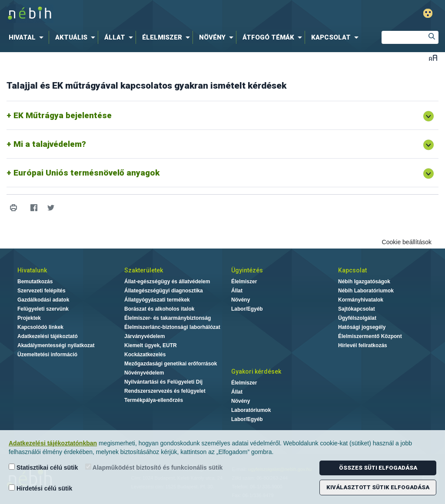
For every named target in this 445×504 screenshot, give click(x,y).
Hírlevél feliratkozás (363, 345)
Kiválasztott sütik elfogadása (378, 487)
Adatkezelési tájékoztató (48, 336)
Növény (241, 300)
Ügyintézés (247, 270)
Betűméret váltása (433, 58)
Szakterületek (144, 270)
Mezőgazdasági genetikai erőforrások (171, 364)
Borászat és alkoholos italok (159, 309)
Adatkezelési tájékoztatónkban (53, 443)
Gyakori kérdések (256, 371)
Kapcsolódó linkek (40, 327)
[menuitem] (28, 37)
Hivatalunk (32, 270)
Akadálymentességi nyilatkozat (56, 345)
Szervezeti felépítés (42, 291)
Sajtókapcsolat (357, 309)
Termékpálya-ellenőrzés (154, 400)
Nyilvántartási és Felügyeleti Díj (163, 382)
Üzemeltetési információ (47, 355)
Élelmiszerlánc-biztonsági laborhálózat (172, 327)
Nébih (132, 14)
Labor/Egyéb (247, 309)
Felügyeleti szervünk (43, 309)
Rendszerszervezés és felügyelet (165, 391)
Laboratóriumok (251, 410)
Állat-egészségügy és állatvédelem (167, 282)
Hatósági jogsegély (362, 327)
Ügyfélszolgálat (357, 318)
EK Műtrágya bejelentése (63, 115)
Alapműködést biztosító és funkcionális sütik (154, 467)
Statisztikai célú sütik (43, 467)
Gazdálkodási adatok (43, 300)
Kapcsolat (352, 270)
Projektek (29, 318)
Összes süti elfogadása (378, 468)
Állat (237, 291)
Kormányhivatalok (361, 300)
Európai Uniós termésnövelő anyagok (86, 173)
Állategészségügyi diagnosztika (164, 291)
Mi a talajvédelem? (50, 144)
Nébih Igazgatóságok (364, 282)
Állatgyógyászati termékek (157, 300)
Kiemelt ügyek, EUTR (151, 345)
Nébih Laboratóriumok (366, 291)
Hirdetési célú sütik (40, 488)
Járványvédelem (144, 336)
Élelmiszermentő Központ (370, 336)
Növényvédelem (144, 373)
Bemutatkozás (35, 282)
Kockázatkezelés (145, 355)
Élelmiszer (244, 282)
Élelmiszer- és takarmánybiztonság (168, 318)
